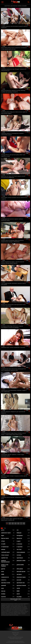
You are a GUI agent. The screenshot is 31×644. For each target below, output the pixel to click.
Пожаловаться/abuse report (15, 639)
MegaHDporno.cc (20, 3)
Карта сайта (15, 634)
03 (13, 524)
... (21, 524)
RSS (15, 636)
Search (29, 2)
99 (24, 524)
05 (18, 524)
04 (15, 524)
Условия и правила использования (15, 637)
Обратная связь (15, 633)
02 (10, 524)
